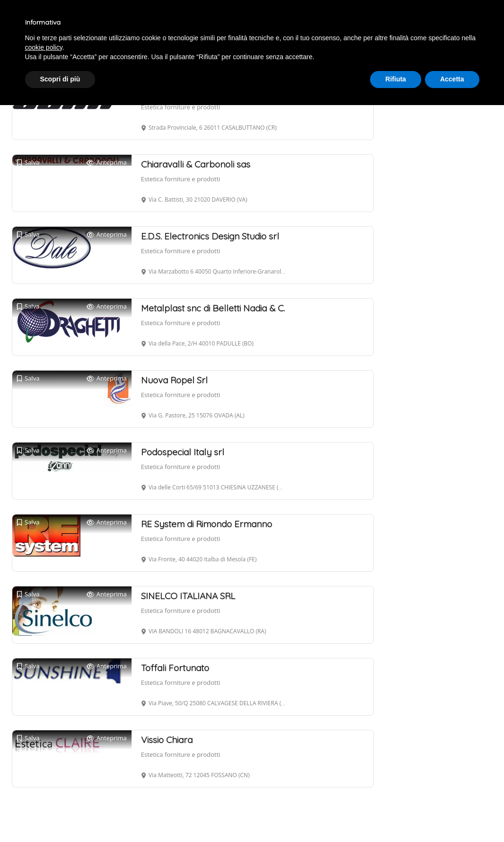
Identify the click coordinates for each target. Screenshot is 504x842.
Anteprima (107, 163)
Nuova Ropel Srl (174, 380)
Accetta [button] (452, 79)
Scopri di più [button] (60, 79)
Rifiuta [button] (396, 79)
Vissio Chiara (167, 740)
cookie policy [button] (44, 47)
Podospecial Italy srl (183, 452)
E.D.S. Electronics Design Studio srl (210, 236)
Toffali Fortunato (175, 668)
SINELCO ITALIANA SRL (188, 596)
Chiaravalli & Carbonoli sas (196, 164)
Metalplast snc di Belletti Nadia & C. (213, 308)
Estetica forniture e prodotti (181, 107)
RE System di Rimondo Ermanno (207, 524)
